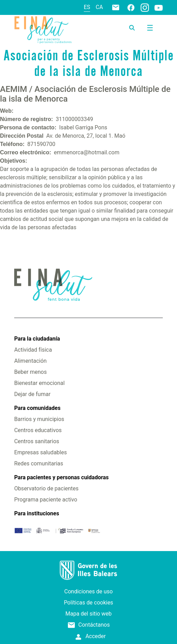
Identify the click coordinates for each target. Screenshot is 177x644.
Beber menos (30, 372)
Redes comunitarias (39, 463)
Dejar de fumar (32, 394)
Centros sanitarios (37, 441)
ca (99, 7)
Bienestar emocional (39, 383)
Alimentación (30, 361)
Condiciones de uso (89, 591)
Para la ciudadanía (37, 339)
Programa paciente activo (46, 500)
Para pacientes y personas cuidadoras (61, 477)
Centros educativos (38, 430)
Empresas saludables (41, 452)
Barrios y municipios (39, 419)
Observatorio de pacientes (46, 488)
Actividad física (33, 350)
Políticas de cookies (88, 603)
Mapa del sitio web (89, 614)
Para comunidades (37, 408)
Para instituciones (37, 513)
